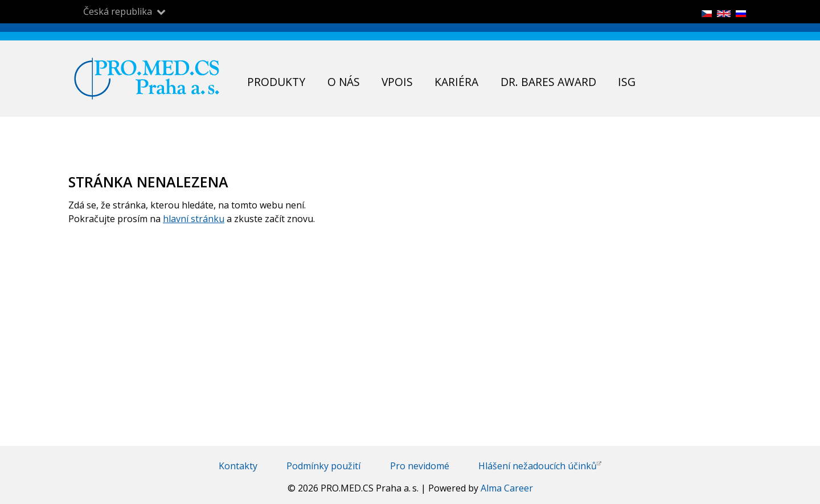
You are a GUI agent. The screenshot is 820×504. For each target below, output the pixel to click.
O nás (344, 82)
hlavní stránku (194, 219)
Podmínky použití (323, 466)
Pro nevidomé (420, 466)
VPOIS (397, 82)
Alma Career (507, 488)
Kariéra (456, 82)
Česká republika (118, 12)
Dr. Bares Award (548, 82)
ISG (627, 82)
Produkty (276, 82)
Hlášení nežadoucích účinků (540, 466)
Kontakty (238, 466)
